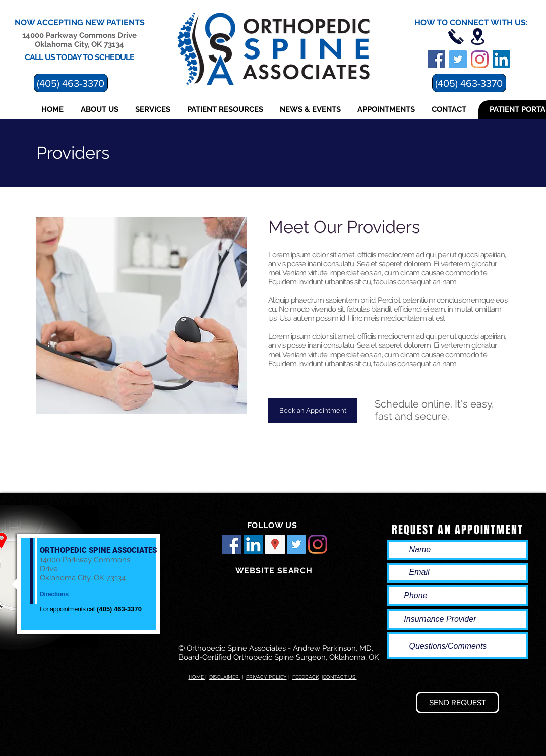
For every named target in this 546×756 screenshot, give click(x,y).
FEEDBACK (306, 677)
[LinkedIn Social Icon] (253, 544)
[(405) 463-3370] (469, 83)
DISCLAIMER (225, 677)
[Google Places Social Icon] (275, 544)
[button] (100, 110)
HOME (197, 677)
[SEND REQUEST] (458, 703)
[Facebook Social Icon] (232, 544)
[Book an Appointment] (313, 411)
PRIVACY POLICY (266, 677)
